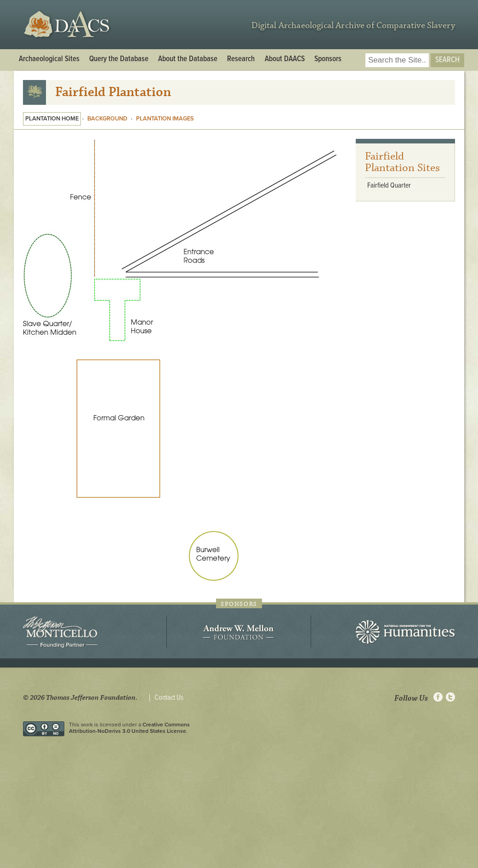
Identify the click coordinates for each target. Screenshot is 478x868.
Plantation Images (165, 119)
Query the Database (119, 59)
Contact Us (169, 698)
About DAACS (285, 59)
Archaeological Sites (49, 59)
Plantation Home (52, 119)
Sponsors (328, 59)
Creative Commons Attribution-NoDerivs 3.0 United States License (129, 728)
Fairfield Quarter (389, 186)
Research (241, 59)
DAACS (68, 25)
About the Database (188, 59)
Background (107, 119)
